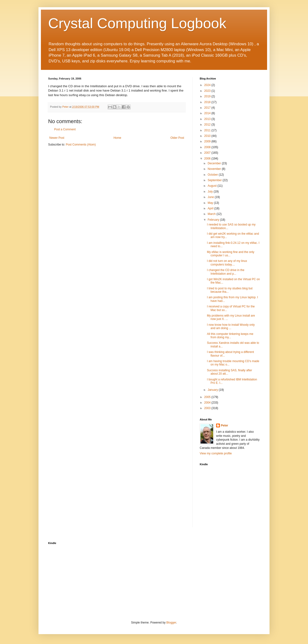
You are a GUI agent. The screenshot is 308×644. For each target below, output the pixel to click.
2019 (208, 96)
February (214, 220)
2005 (208, 397)
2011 (208, 130)
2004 (208, 403)
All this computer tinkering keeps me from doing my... (230, 336)
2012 (208, 125)
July (211, 192)
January (213, 390)
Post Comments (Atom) (81, 145)
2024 (208, 85)
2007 (208, 153)
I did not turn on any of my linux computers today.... (227, 263)
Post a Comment (65, 129)
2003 (208, 408)
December (215, 163)
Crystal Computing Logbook (137, 23)
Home (117, 138)
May (211, 203)
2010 (208, 136)
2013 (208, 119)
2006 (208, 159)
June (211, 197)
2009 (208, 141)
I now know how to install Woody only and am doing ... (231, 326)
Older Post (177, 138)
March (212, 214)
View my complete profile (216, 453)
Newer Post (57, 138)
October (213, 175)
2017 (208, 108)
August (213, 186)
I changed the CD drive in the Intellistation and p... (226, 272)
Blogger (171, 623)
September (215, 180)
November (215, 169)
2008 (208, 147)
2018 (208, 102)
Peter (225, 425)
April (211, 208)
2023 (208, 91)
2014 (208, 113)
